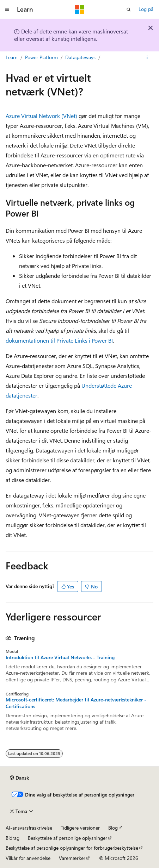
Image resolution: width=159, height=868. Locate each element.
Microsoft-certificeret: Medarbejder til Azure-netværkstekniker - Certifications (76, 703)
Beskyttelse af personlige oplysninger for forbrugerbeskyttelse (72, 848)
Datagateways (80, 57)
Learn (12, 57)
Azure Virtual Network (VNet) (41, 116)
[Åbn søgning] (129, 10)
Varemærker (72, 858)
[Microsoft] (80, 10)
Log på (146, 9)
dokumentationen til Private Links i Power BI (59, 340)
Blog (113, 828)
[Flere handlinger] (147, 57)
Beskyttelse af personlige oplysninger (68, 838)
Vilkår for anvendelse (28, 858)
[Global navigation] (7, 10)
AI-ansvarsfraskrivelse (29, 828)
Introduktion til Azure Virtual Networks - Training (60, 657)
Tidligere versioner (80, 828)
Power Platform (41, 57)
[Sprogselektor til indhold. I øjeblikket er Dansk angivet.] (19, 778)
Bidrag (13, 838)
